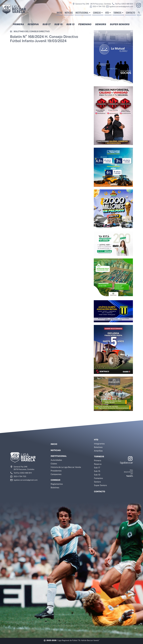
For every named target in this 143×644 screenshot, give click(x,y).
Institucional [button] (82, 14)
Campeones (56, 474)
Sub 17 (97, 468)
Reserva (98, 464)
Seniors (97, 482)
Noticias (69, 14)
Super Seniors (100, 485)
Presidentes (56, 471)
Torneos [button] (117, 14)
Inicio (59, 14)
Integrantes (99, 444)
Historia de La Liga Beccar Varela (66, 467)
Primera (98, 460)
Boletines (55, 488)
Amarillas (98, 451)
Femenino (98, 478)
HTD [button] (107, 14)
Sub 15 (97, 471)
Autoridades (56, 460)
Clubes (54, 464)
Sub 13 (97, 475)
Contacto (130, 14)
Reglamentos (57, 484)
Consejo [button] (97, 14)
